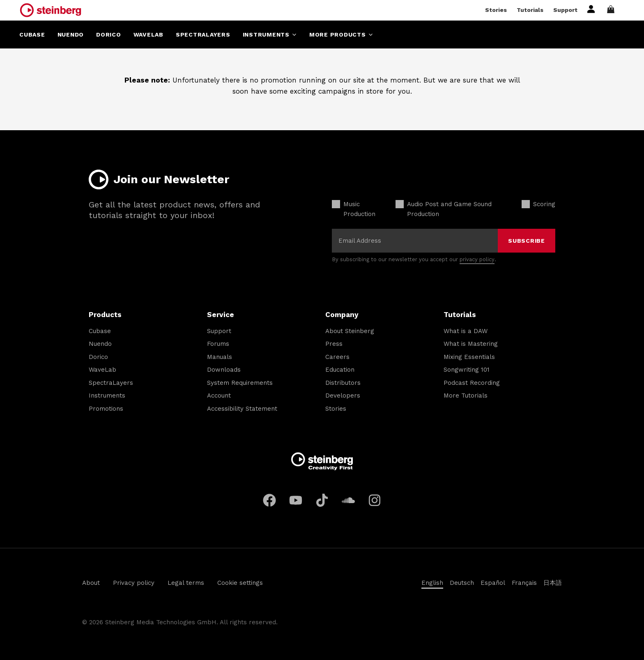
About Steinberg (350, 331)
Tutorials (530, 10)
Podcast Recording (472, 383)
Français (524, 583)
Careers (337, 357)
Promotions (106, 409)
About (91, 583)
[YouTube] (296, 500)
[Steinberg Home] (51, 10)
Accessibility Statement (242, 409)
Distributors (343, 383)
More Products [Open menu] (341, 34)
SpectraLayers (111, 383)
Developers (343, 396)
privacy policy (477, 259)
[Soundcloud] (348, 500)
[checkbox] (336, 204)
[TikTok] (322, 500)
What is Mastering (471, 344)
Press (334, 344)
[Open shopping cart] (614, 10)
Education (340, 370)
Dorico (98, 357)
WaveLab (102, 370)
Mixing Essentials (469, 357)
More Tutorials (466, 396)
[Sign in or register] (591, 11)
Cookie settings (240, 583)
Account (219, 396)
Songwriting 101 (467, 370)
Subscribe (527, 241)
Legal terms (186, 583)
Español (493, 583)
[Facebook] (269, 500)
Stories (496, 10)
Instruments (107, 396)
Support (565, 10)
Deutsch (462, 583)
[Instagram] (375, 500)
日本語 (553, 583)
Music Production (359, 209)
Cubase (100, 331)
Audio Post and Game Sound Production (449, 209)
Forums (218, 344)
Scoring (544, 204)
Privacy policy (134, 583)
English (432, 583)
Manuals (220, 357)
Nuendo (100, 344)
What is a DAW (466, 331)
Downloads (224, 370)
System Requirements (240, 383)
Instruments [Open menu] (270, 34)
